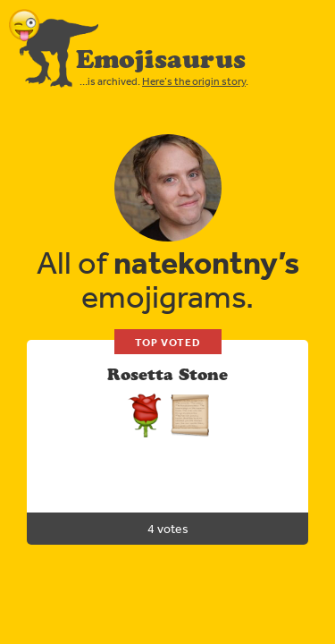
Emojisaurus (161, 59)
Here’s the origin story (194, 81)
